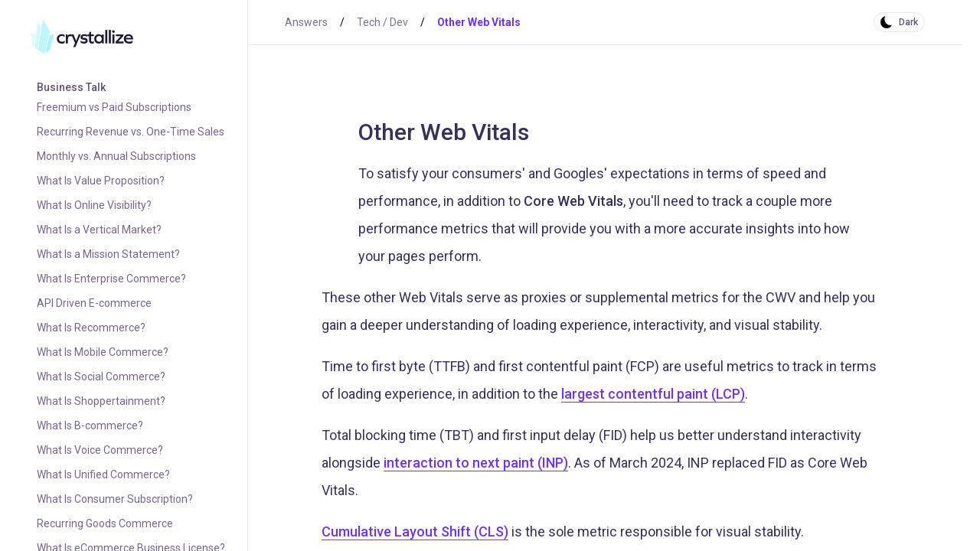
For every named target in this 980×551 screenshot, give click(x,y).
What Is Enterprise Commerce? (111, 279)
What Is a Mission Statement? (108, 254)
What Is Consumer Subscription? (115, 499)
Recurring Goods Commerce (105, 523)
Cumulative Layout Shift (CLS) (415, 531)
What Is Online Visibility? (94, 205)
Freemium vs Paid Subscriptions (114, 107)
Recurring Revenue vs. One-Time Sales (131, 132)
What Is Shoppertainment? (101, 401)
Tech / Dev (382, 22)
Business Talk (71, 87)
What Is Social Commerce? (101, 377)
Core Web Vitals (573, 201)
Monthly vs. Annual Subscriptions (116, 156)
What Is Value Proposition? (101, 181)
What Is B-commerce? (90, 425)
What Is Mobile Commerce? (103, 352)
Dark (908, 22)
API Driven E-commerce (94, 303)
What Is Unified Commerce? (103, 474)
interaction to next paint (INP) (476, 463)
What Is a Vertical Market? (99, 230)
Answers (306, 22)
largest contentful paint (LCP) (653, 394)
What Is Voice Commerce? (100, 450)
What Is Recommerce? (91, 328)
